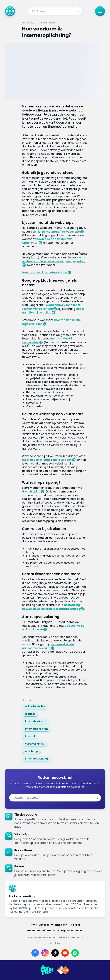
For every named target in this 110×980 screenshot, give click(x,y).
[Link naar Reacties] (75, 925)
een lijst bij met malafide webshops (55, 232)
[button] (77, 11)
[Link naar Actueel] (44, 925)
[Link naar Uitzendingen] (59, 925)
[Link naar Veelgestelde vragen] (71, 931)
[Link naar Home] (33, 925)
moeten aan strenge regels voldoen (47, 460)
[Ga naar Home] (10, 11)
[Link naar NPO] (63, 970)
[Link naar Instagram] (45, 953)
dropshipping (31, 492)
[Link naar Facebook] (35, 953)
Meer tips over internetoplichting (45, 272)
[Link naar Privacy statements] (71, 938)
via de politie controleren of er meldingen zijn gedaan (54, 259)
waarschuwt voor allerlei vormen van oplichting (51, 307)
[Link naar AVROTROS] (47, 970)
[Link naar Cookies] (55, 943)
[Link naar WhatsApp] (75, 953)
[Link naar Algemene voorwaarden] (42, 938)
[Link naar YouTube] (65, 953)
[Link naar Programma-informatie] (41, 931)
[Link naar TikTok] (55, 953)
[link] (35, 706)
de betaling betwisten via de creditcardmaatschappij (51, 607)
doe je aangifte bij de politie (53, 311)
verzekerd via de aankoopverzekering (48, 646)
